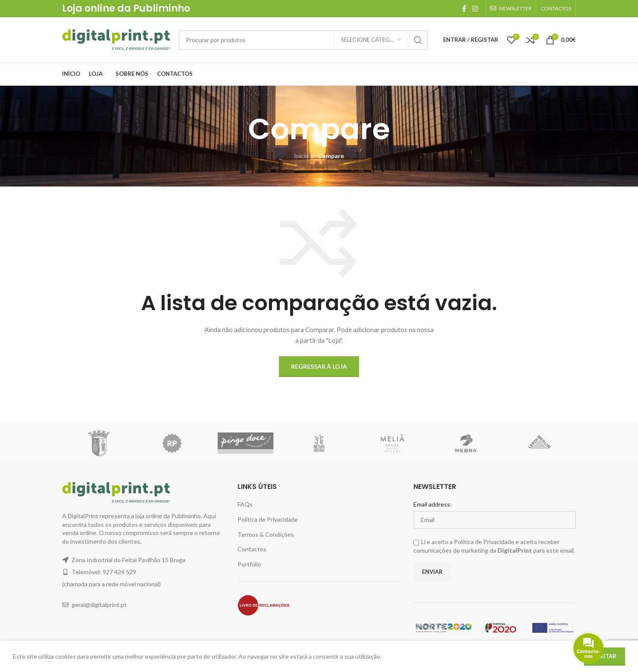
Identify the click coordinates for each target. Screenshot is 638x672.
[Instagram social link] (475, 9)
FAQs (245, 504)
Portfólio (249, 564)
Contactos (252, 549)
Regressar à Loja (319, 366)
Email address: (433, 504)
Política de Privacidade (268, 519)
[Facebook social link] (464, 9)
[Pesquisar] (303, 40)
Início (301, 156)
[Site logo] (116, 39)
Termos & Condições (266, 534)
